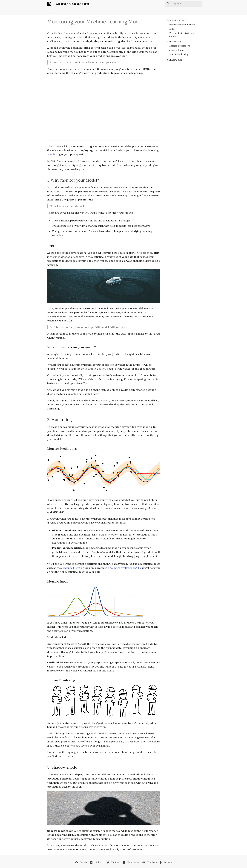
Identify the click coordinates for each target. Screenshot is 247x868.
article (51, 154)
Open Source (90, 12)
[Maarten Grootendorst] (49, 4)
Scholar (168, 862)
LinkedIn (100, 862)
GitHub (84, 862)
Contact (115, 12)
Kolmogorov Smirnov (122, 568)
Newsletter (74, 12)
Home (50, 12)
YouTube (152, 862)
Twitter (116, 862)
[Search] (183, 4)
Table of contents (177, 20)
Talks (104, 12)
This (139, 568)
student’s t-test (71, 568)
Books (61, 12)
